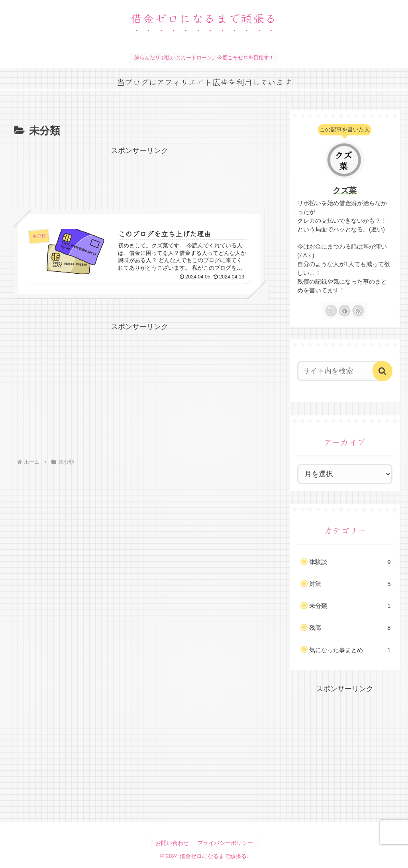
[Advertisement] (139, 177)
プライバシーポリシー (225, 843)
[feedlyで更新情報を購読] (345, 311)
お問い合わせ (172, 843)
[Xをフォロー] (331, 311)
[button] (382, 371)
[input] (341, 371)
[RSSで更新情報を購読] (358, 311)
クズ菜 (345, 190)
